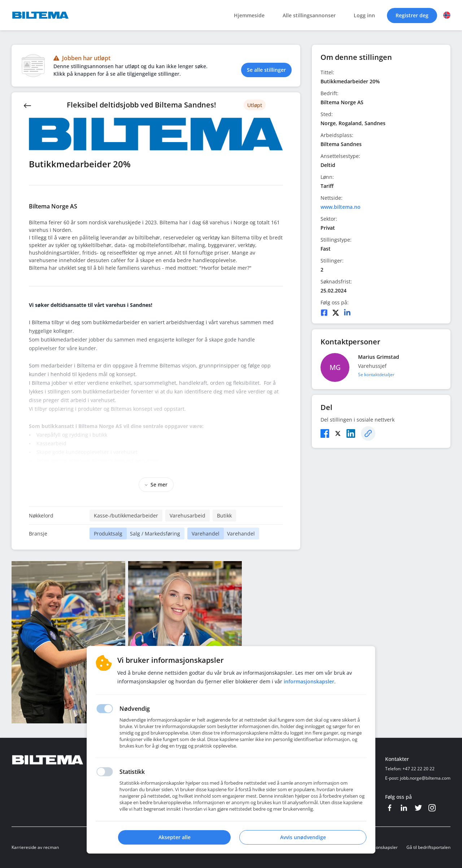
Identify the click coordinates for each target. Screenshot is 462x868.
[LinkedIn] (347, 313)
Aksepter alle (175, 837)
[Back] (27, 105)
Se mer (156, 484)
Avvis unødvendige (303, 837)
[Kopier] (368, 433)
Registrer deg (412, 15)
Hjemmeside (249, 15)
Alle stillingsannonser (309, 15)
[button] (447, 15)
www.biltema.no (341, 207)
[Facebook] (324, 313)
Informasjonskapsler (377, 847)
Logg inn (364, 15)
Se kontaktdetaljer (376, 374)
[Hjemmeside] (67, 760)
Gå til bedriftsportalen (428, 847)
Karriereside (24, 847)
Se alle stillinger (266, 70)
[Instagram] (432, 808)
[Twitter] (336, 313)
